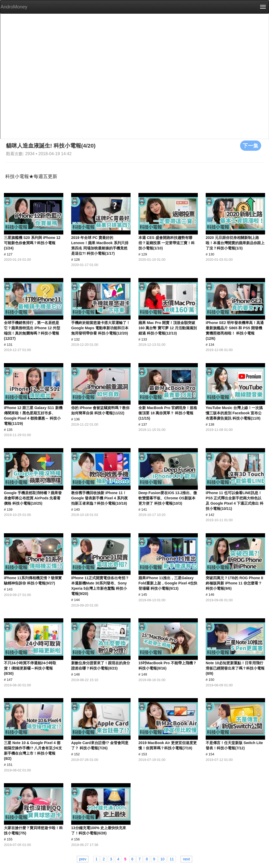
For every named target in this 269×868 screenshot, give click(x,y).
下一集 (251, 145)
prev (83, 859)
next (186, 859)
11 (172, 859)
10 (162, 859)
